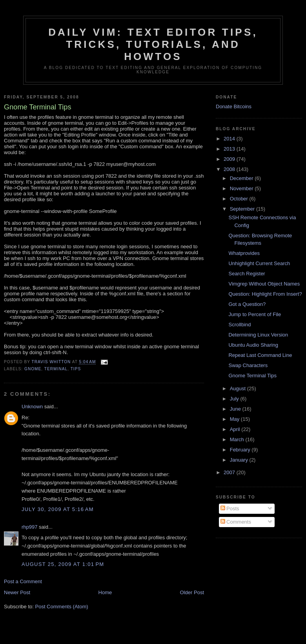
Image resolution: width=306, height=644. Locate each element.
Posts (230, 508)
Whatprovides (244, 253)
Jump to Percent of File (255, 314)
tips (76, 369)
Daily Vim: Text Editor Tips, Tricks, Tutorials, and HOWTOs (153, 44)
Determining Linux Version (258, 335)
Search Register (247, 274)
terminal (56, 369)
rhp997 (29, 527)
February (241, 450)
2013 (230, 149)
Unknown (32, 407)
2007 (230, 472)
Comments (236, 522)
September (243, 209)
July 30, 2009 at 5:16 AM (58, 509)
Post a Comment (23, 581)
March (238, 439)
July (235, 399)
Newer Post (17, 592)
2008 (230, 169)
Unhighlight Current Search (259, 263)
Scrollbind (240, 325)
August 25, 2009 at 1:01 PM (63, 564)
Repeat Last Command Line (260, 355)
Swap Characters (248, 365)
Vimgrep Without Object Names (264, 284)
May (235, 419)
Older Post (192, 592)
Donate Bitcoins (234, 106)
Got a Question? (247, 304)
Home (105, 592)
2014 (230, 139)
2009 (230, 159)
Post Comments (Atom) (62, 607)
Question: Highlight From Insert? (265, 294)
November (242, 188)
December (242, 178)
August (239, 388)
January (240, 460)
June (236, 409)
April (236, 429)
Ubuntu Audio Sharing (253, 345)
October (240, 199)
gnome (33, 369)
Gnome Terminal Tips (252, 376)
